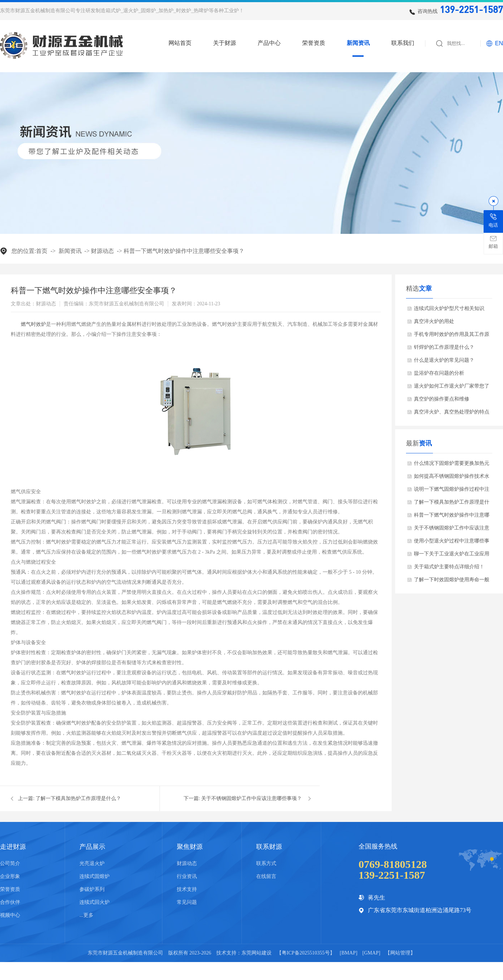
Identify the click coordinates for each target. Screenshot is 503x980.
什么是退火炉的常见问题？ (444, 360)
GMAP (371, 953)
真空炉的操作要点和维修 (442, 399)
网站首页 (180, 43)
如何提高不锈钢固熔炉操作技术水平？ (452, 478)
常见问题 (187, 902)
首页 (42, 251)
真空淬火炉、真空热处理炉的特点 (452, 412)
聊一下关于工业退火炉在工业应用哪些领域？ (452, 556)
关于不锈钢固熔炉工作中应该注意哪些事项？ (251, 798)
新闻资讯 (358, 43)
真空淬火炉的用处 (434, 321)
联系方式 (266, 863)
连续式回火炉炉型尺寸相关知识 (449, 308)
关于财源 (225, 43)
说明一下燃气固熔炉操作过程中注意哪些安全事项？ (452, 491)
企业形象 (10, 876)
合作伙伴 (10, 902)
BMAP (349, 953)
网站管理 (400, 953)
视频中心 (10, 915)
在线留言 (266, 876)
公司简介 (10, 863)
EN (499, 43)
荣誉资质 (314, 43)
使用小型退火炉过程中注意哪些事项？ (452, 543)
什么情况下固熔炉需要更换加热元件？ (452, 465)
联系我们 (403, 43)
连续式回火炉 (94, 902)
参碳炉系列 (92, 889)
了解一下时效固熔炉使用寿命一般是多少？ (452, 582)
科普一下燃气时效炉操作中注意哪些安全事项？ (184, 251)
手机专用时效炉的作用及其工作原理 (452, 336)
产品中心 (269, 43)
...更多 (86, 915)
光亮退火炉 (92, 863)
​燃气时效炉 (33, 324)
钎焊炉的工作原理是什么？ (444, 347)
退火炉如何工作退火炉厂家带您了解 (452, 388)
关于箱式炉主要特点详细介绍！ (449, 567)
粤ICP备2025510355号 (306, 953)
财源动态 (102, 251)
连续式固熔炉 (94, 876)
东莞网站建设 (257, 953)
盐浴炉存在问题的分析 (439, 373)
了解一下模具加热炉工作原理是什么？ (78, 798)
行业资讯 (187, 876)
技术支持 (187, 889)
